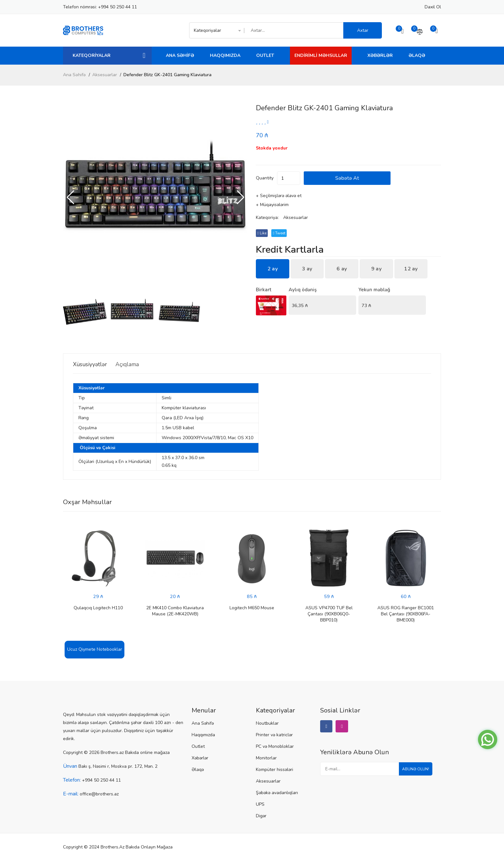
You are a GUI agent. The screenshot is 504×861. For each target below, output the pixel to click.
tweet (282, 233)
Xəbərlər (380, 55)
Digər (261, 816)
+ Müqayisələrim (272, 205)
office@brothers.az (99, 794)
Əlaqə (417, 55)
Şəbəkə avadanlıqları (277, 793)
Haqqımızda (225, 55)
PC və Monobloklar (275, 747)
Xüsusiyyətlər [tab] (93, 364)
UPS (260, 805)
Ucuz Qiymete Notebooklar (95, 650)
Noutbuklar (267, 724)
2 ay (273, 269)
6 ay (342, 269)
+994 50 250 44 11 (117, 7)
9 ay (376, 269)
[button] (241, 197)
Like (263, 233)
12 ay (411, 269)
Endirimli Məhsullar (321, 55)
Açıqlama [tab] (138, 364)
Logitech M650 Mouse (252, 608)
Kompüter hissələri (274, 770)
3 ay (307, 269)
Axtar (363, 30)
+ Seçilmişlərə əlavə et (279, 196)
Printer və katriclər (274, 735)
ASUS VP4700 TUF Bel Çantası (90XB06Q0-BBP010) (329, 614)
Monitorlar (266, 758)
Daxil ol (433, 7)
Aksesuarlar (105, 75)
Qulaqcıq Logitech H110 (98, 608)
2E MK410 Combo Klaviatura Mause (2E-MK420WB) (175, 611)
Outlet (265, 55)
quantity (265, 178)
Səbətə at (370, 178)
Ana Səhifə (180, 55)
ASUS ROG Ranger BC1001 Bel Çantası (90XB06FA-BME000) (406, 614)
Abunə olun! (413, 772)
